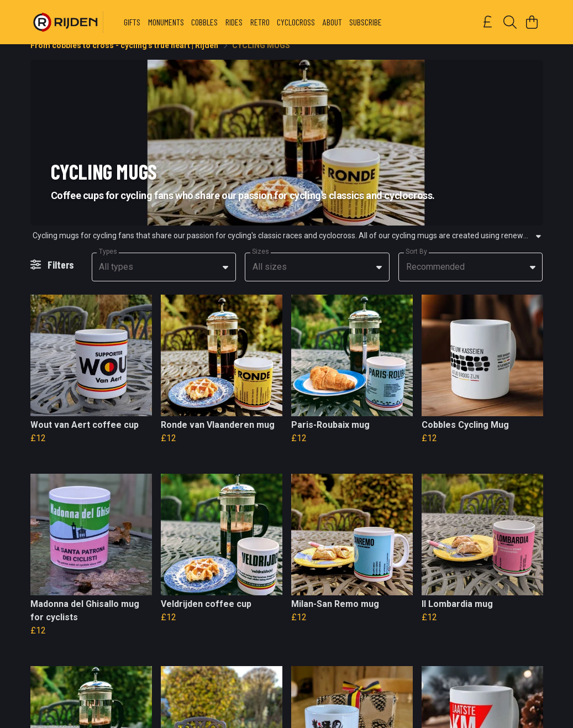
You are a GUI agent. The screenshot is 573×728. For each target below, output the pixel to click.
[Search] (510, 22)
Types (108, 265)
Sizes (261, 265)
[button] (225, 280)
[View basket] (532, 22)
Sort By (416, 265)
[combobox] (164, 280)
